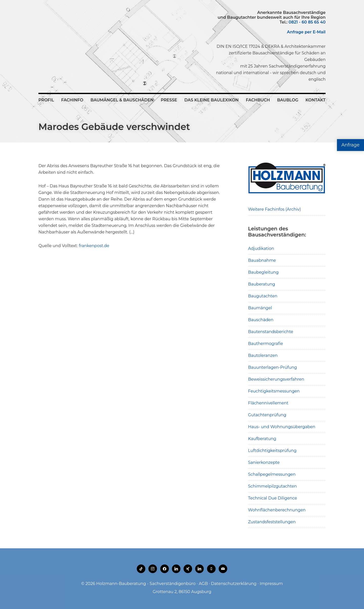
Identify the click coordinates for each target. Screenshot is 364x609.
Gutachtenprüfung (267, 415)
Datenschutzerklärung (234, 584)
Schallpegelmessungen (272, 474)
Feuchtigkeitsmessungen (274, 391)
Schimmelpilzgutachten (272, 486)
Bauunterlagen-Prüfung (272, 367)
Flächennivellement (268, 403)
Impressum (271, 584)
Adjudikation (261, 248)
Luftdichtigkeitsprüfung (272, 451)
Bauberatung (261, 284)
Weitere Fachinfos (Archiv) (274, 209)
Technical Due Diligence (272, 498)
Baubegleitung (263, 272)
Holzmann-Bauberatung (66, 21)
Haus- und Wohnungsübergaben (282, 427)
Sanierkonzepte (264, 462)
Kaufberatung (262, 439)
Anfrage (350, 145)
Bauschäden (261, 320)
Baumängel (260, 308)
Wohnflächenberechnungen (277, 510)
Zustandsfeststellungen (272, 522)
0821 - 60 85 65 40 (307, 22)
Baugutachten (263, 296)
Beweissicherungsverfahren (276, 379)
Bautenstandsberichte (271, 332)
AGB (203, 584)
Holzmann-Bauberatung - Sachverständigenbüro (146, 584)
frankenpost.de (94, 246)
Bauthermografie (265, 344)
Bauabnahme (262, 260)
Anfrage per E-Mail (306, 32)
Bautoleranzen (263, 355)
